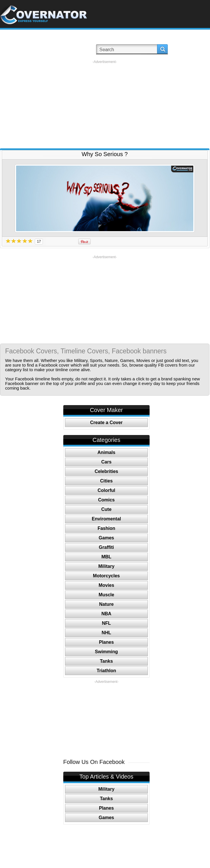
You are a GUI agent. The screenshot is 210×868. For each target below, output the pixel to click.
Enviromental (106, 519)
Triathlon (106, 671)
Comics (106, 500)
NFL (106, 623)
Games (106, 538)
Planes (106, 642)
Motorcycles (106, 576)
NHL (106, 633)
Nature (106, 604)
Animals (106, 452)
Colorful (106, 490)
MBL (106, 557)
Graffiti (106, 547)
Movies (106, 585)
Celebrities (106, 471)
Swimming (106, 652)
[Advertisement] (105, 104)
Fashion (106, 528)
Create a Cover (106, 422)
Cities (106, 481)
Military (106, 566)
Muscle (106, 595)
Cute (106, 509)
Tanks (106, 661)
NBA (106, 614)
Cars (106, 462)
